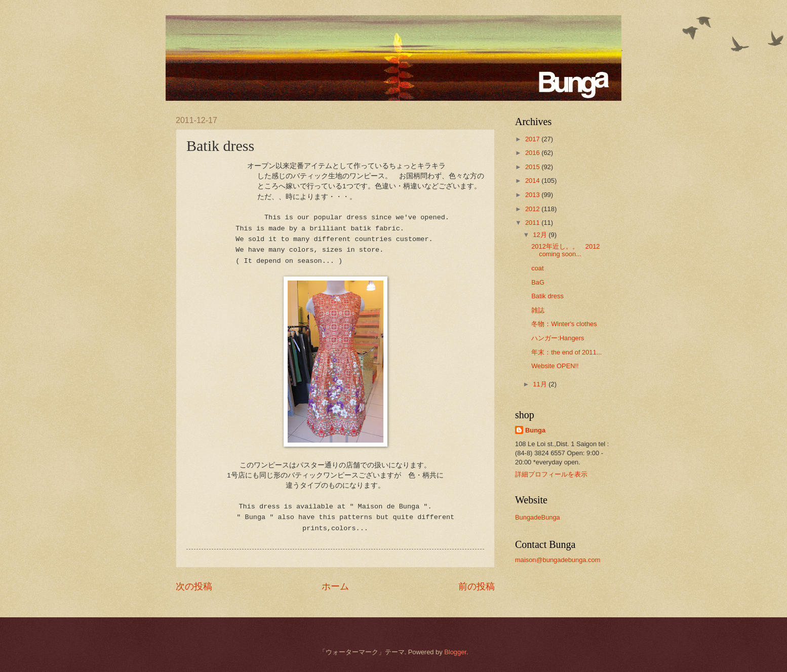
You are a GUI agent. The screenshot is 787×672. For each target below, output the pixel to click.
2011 (533, 223)
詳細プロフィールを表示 (551, 474)
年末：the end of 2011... (566, 352)
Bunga (535, 430)
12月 (541, 235)
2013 (533, 195)
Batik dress (547, 296)
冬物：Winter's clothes (564, 324)
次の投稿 (194, 586)
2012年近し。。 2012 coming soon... (565, 250)
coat (537, 268)
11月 (541, 384)
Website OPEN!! (555, 366)
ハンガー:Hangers (558, 338)
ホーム (335, 586)
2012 (533, 209)
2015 (533, 167)
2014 (533, 181)
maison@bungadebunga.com (558, 560)
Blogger (455, 652)
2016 (533, 153)
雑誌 (538, 310)
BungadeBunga (538, 517)
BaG (538, 282)
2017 (533, 139)
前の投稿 (477, 586)
